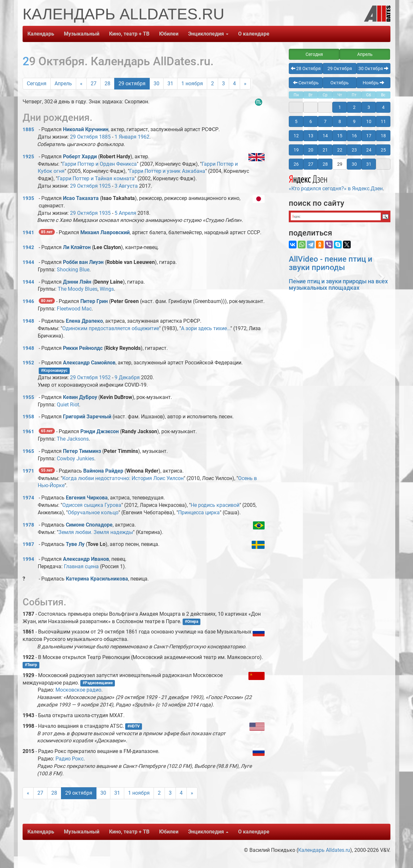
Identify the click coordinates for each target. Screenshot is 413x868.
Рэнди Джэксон (100, 431)
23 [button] (354, 150)
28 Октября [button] (306, 68)
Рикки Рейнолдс (83, 348)
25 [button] (383, 150)
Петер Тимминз (82, 451)
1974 (28, 498)
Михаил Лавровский (105, 232)
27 (94, 84)
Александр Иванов (86, 559)
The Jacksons (73, 439)
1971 (28, 471)
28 (107, 84)
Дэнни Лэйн (77, 282)
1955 (28, 397)
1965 (28, 451)
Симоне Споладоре (89, 525)
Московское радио (78, 690)
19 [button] (296, 150)
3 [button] (369, 107)
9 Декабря (127, 377)
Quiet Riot (68, 405)
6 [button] (311, 121)
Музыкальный (82, 34)
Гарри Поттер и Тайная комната (96, 178)
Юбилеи (169, 34)
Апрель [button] (365, 54)
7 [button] (325, 121)
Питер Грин (94, 301)
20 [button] (311, 150)
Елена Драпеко (84, 321)
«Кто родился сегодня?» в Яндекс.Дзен (336, 182)
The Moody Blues (78, 289)
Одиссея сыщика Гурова (92, 505)
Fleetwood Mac (74, 309)
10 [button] (369, 121)
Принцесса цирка (199, 512)
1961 (28, 432)
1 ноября (192, 84)
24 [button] (369, 150)
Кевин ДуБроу (80, 397)
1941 (28, 233)
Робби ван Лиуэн (83, 262)
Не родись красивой (215, 505)
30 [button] (354, 164)
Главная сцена (81, 566)
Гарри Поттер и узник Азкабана (167, 171)
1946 (28, 301)
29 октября (132, 84)
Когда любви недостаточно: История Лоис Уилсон (123, 478)
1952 (28, 363)
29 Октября (84, 137)
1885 (28, 130)
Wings (107, 289)
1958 (28, 417)
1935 (28, 198)
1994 (28, 559)
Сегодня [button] (314, 54)
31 (170, 84)
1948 (28, 321)
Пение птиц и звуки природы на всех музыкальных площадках (338, 284)
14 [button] (325, 136)
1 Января (126, 137)
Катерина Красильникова (97, 579)
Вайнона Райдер (103, 471)
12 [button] (296, 136)
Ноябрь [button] (373, 83)
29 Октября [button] (340, 68)
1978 (28, 525)
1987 (28, 544)
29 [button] (340, 164)
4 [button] (383, 107)
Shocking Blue (73, 270)
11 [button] (383, 121)
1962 (144, 137)
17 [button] (369, 136)
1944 (28, 262)
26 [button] (296, 164)
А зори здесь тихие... (206, 328)
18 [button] (383, 136)
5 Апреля (125, 213)
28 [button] (325, 164)
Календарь (41, 34)
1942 (28, 247)
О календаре (254, 34)
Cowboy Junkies (76, 459)
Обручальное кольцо (93, 512)
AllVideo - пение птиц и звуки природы (331, 263)
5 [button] (296, 121)
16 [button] (354, 136)
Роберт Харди (80, 157)
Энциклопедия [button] (208, 34)
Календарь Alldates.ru (324, 850)
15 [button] (340, 136)
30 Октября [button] (373, 68)
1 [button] (340, 107)
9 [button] (354, 121)
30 (156, 84)
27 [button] (311, 164)
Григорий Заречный (87, 417)
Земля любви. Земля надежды (96, 532)
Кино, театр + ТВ (129, 34)
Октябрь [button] (340, 83)
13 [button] (311, 136)
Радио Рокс (70, 759)
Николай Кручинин (86, 129)
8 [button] (340, 121)
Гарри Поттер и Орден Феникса (100, 164)
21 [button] (325, 150)
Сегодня (37, 84)
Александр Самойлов (89, 363)
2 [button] (354, 107)
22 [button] (340, 150)
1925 (28, 157)
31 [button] (369, 164)
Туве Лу (75, 544)
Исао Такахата (81, 198)
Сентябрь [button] (306, 83)
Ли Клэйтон (77, 247)
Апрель (63, 84)
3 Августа (126, 186)
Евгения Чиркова (87, 498)
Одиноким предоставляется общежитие (111, 328)
